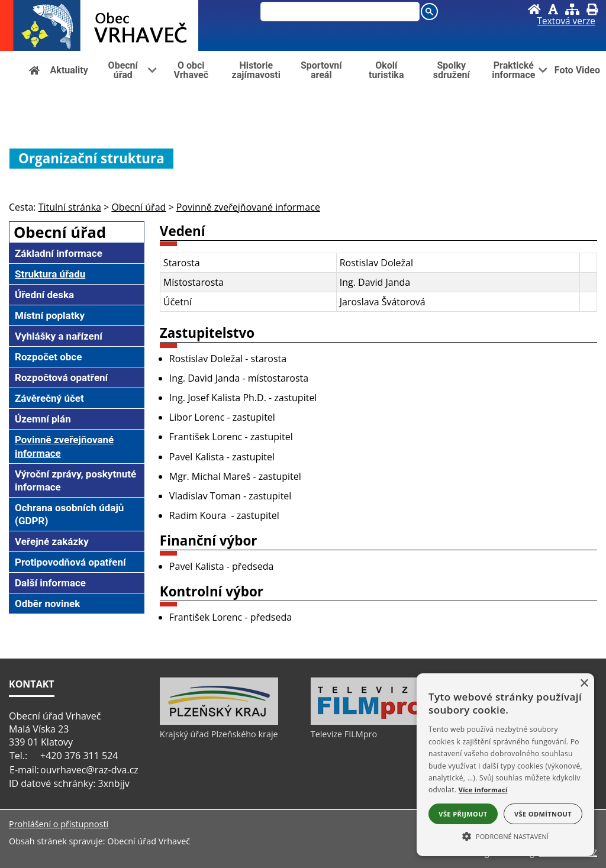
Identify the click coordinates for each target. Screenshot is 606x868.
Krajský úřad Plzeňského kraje (219, 734)
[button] (505, 835)
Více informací (483, 790)
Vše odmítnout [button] (543, 814)
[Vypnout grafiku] (553, 9)
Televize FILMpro (344, 734)
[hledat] (337, 12)
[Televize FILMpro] (370, 722)
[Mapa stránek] (572, 9)
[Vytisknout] (592, 9)
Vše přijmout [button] (463, 814)
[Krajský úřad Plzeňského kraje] (219, 722)
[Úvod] (534, 9)
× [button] (584, 684)
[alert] (505, 765)
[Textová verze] (566, 21)
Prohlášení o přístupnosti (59, 824)
